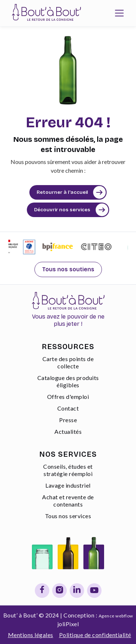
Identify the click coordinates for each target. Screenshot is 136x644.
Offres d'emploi (68, 397)
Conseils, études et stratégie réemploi (68, 470)
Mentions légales (31, 635)
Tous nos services (68, 516)
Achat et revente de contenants (68, 501)
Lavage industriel (68, 485)
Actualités (68, 431)
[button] (119, 13)
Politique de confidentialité (95, 635)
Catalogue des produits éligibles (68, 381)
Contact (68, 408)
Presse (68, 420)
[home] (45, 13)
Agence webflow (116, 616)
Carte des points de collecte (68, 362)
